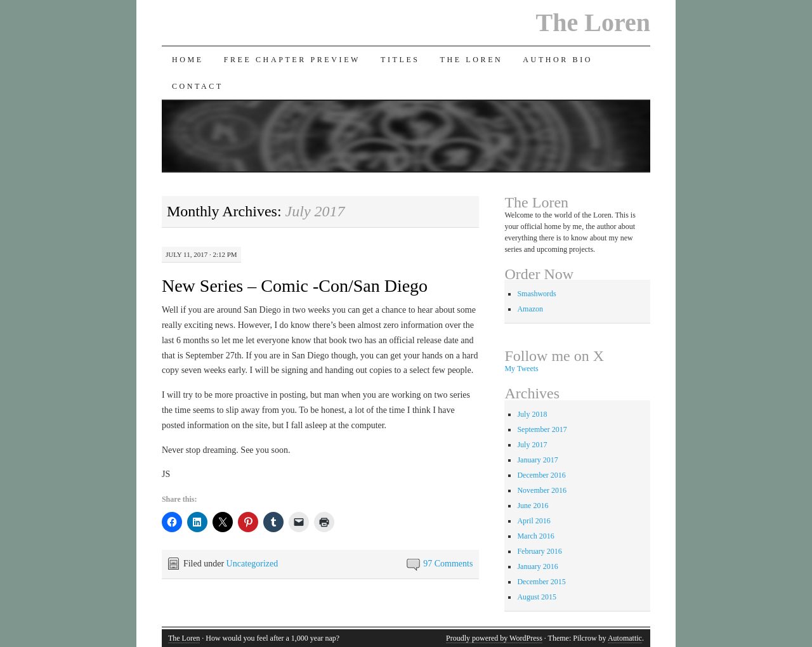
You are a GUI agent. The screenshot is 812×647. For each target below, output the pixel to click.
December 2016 (541, 475)
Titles (400, 60)
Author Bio (558, 60)
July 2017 (532, 445)
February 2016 (539, 551)
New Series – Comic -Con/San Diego (295, 286)
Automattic (625, 638)
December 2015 (541, 582)
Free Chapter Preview (292, 60)
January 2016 (537, 566)
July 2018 (532, 414)
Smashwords (536, 294)
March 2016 (535, 536)
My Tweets (521, 369)
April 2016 (534, 521)
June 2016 (533, 506)
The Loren (593, 23)
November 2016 (542, 490)
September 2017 (542, 429)
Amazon (530, 309)
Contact (198, 86)
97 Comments (448, 564)
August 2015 (537, 597)
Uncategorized (252, 564)
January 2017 (537, 460)
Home (188, 60)
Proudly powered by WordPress (494, 638)
